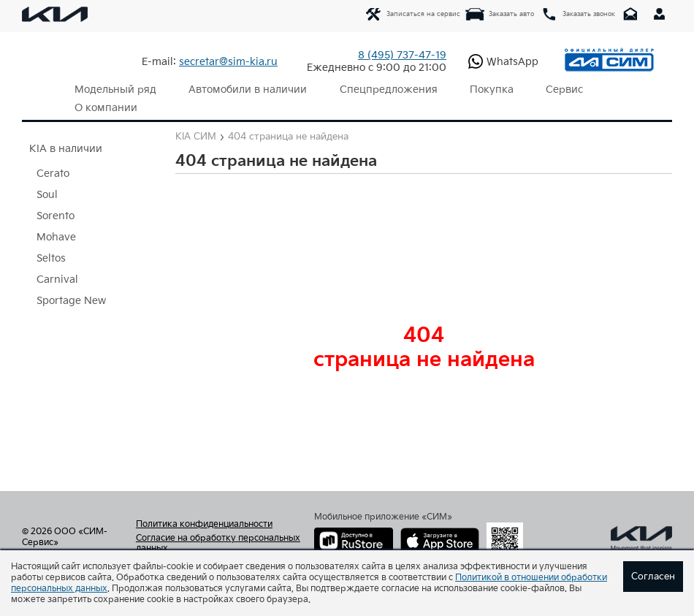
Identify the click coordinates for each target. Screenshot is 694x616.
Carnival (57, 280)
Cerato (53, 174)
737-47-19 (402, 55)
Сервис (550, 90)
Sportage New (71, 301)
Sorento (56, 216)
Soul (47, 195)
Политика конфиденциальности (204, 525)
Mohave (56, 237)
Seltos (51, 258)
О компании (104, 108)
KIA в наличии (66, 149)
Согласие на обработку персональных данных (218, 544)
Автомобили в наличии (243, 90)
